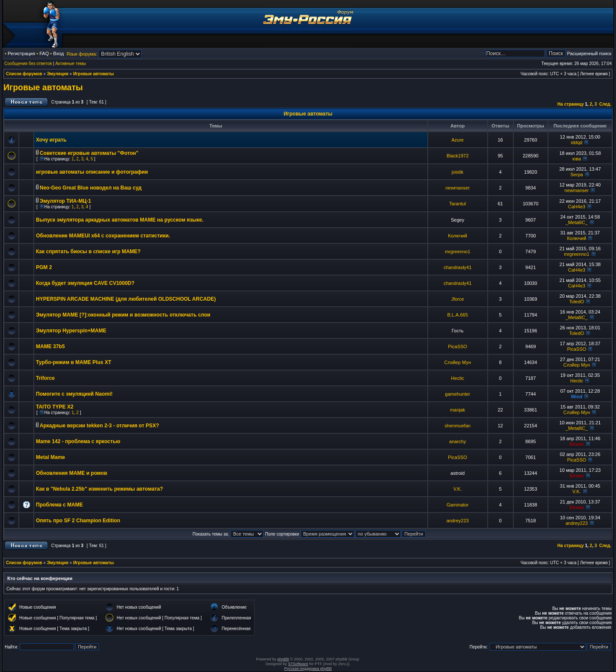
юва (577, 159)
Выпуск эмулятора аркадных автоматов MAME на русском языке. (120, 220)
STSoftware (298, 664)
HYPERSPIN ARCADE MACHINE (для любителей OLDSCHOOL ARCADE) (126, 299)
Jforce (458, 299)
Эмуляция (58, 74)
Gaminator (458, 505)
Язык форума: (82, 54)
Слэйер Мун (457, 362)
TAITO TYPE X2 (55, 407)
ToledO (577, 302)
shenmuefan (458, 426)
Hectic (458, 378)
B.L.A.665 (457, 315)
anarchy (458, 441)
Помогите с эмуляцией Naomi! (74, 394)
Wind (577, 397)
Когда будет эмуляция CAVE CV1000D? (85, 283)
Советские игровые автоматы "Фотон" (89, 153)
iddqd (577, 142)
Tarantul (458, 204)
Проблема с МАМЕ (59, 505)
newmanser (458, 188)
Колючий (458, 236)
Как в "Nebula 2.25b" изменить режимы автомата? (99, 489)
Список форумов (24, 74)
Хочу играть (51, 140)
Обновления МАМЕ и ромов (71, 473)
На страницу (571, 104)
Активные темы (71, 64)
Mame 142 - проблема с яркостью (78, 441)
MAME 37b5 (50, 346)
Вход (58, 53)
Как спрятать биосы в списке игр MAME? (88, 252)
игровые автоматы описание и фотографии (92, 172)
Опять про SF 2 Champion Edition (78, 521)
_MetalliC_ (577, 222)
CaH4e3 (577, 207)
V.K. (458, 489)
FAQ (44, 53)
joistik (458, 172)
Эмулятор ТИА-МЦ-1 (65, 201)
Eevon (576, 444)
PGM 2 (44, 267)
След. (605, 104)
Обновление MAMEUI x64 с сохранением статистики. (103, 236)
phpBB (283, 659)
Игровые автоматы (93, 74)
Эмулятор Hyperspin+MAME (71, 331)
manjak (458, 410)
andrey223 (458, 521)
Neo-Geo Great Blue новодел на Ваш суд (91, 188)
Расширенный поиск (589, 53)
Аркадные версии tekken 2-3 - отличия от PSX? (99, 426)
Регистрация (21, 53)
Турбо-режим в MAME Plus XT (74, 362)
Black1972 (458, 156)
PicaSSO (458, 346)
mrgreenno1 (458, 252)
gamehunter (458, 394)
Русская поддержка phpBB (308, 669)
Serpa (576, 175)
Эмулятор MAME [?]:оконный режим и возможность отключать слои (123, 315)
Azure (458, 140)
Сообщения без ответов (28, 64)
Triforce (45, 378)
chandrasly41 (458, 267)
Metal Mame (50, 457)
